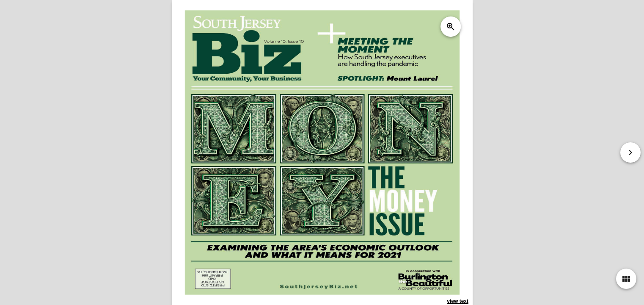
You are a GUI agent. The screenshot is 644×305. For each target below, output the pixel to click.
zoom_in (450, 27)
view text (458, 301)
